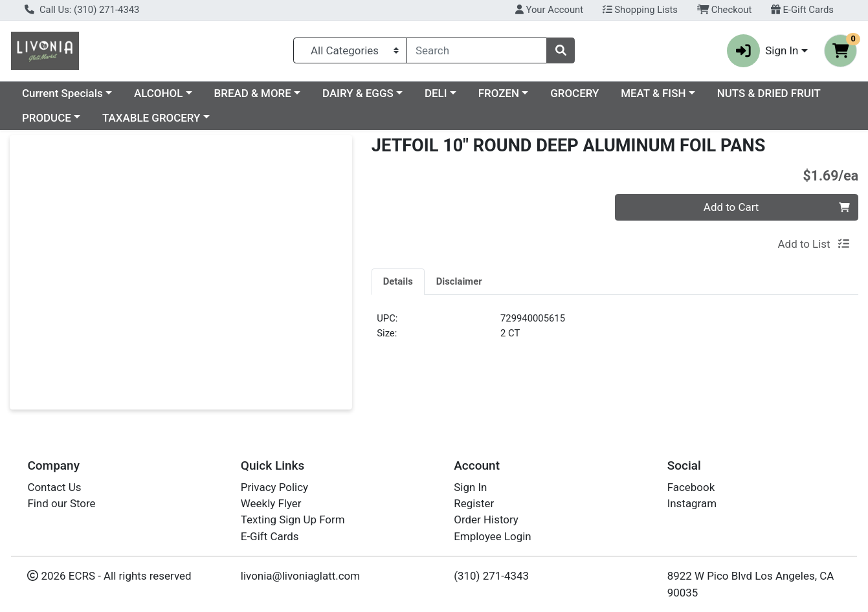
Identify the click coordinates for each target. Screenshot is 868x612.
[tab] (398, 281)
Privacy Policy (274, 487)
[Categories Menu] (351, 50)
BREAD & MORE (253, 93)
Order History (486, 519)
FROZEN (499, 93)
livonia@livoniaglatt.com (300, 576)
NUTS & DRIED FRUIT (769, 93)
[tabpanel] (615, 331)
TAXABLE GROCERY (151, 118)
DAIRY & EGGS (358, 93)
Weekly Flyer (271, 503)
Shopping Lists (640, 10)
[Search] (477, 50)
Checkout (725, 10)
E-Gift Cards (802, 10)
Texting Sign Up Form (293, 519)
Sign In (470, 487)
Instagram (692, 503)
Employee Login (492, 536)
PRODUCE (47, 118)
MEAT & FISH (653, 93)
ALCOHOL (158, 93)
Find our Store (61, 503)
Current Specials (62, 93)
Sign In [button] (763, 51)
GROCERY (574, 93)
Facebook (691, 487)
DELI (436, 93)
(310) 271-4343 (491, 576)
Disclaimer (459, 281)
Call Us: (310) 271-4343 (82, 10)
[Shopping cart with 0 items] (840, 51)
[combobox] (477, 50)
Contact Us (54, 487)
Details (398, 281)
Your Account (549, 10)
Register (474, 503)
